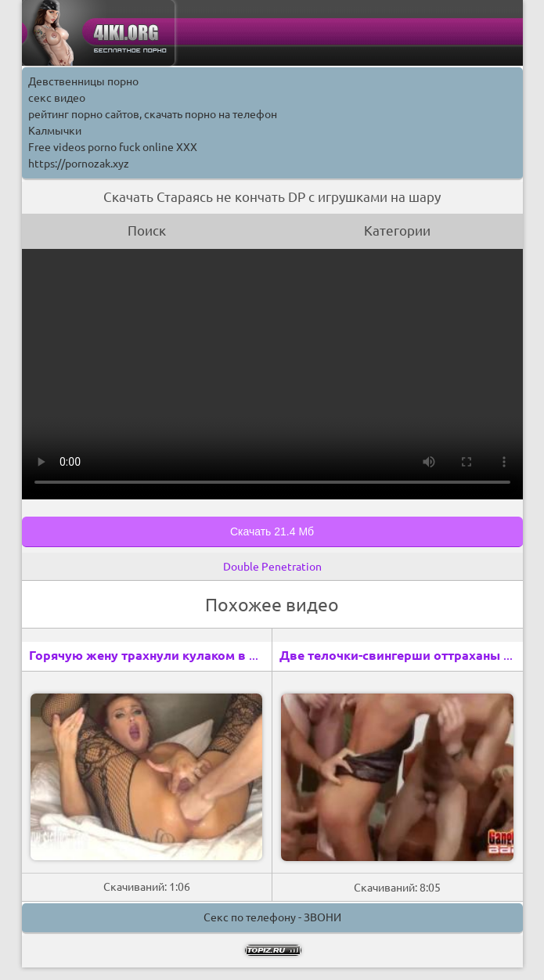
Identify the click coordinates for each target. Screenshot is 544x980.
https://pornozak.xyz (79, 164)
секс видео (57, 98)
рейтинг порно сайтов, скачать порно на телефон (153, 114)
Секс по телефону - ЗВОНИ (272, 917)
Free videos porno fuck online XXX (113, 147)
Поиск (147, 231)
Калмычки (55, 131)
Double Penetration (272, 567)
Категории (397, 231)
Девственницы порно (83, 81)
